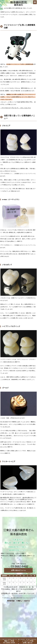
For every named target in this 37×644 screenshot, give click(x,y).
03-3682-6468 (18, 566)
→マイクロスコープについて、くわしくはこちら (16, 108)
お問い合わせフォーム (18, 570)
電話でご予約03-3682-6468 (9, 642)
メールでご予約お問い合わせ (28, 642)
